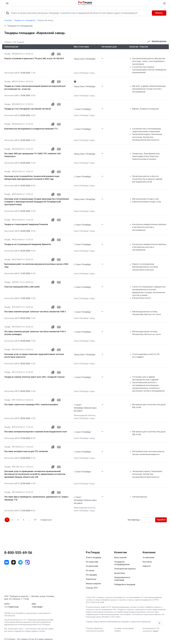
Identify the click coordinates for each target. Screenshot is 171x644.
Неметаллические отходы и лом (147, 202)
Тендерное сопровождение (122, 563)
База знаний (120, 557)
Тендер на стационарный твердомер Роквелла (26, 224)
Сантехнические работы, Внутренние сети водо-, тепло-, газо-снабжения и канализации (149, 61)
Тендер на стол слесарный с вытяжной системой (27, 109)
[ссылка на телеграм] (20, 562)
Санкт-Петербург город (84, 73)
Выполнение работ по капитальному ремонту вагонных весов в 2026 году (36, 265)
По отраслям (92, 562)
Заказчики (91, 579)
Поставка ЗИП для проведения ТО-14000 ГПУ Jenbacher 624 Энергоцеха (32, 155)
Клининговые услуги (141, 298)
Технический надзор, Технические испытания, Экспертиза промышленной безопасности (147, 137)
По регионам (92, 566)
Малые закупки (93, 584)
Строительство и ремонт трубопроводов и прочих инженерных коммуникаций (149, 70)
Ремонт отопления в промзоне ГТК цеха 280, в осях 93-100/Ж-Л (34, 58)
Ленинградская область (85, 415)
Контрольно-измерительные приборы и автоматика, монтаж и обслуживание (149, 227)
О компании (149, 557)
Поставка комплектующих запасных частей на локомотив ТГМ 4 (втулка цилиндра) (35, 333)
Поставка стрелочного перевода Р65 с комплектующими (31, 404)
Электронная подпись (125, 569)
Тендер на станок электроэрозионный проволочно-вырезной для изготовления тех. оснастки (35, 87)
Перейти (161, 520)
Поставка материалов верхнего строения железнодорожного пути (36, 432)
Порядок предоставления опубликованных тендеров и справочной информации (118, 622)
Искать (159, 13)
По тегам (90, 570)
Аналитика (119, 573)
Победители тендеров (125, 584)
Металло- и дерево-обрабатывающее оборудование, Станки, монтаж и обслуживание (149, 89)
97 (35, 520)
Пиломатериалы (140, 497)
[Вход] (163, 3)
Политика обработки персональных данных (95, 630)
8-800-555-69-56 (18, 553)
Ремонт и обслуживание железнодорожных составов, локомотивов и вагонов (145, 267)
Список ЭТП (92, 588)
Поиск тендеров (93, 557)
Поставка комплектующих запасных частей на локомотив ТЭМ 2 (35, 312)
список (155, 631)
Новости (147, 566)
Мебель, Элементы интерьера (145, 109)
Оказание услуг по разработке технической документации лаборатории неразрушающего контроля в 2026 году (32, 178)
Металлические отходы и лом (145, 199)
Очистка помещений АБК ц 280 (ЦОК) (22, 287)
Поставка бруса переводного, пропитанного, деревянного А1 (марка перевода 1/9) (36, 498)
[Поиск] (7, 13)
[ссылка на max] (27, 562)
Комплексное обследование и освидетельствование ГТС (31, 129)
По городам (91, 575)
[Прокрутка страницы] (160, 623)
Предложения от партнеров (122, 579)
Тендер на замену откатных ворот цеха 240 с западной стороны (34, 377)
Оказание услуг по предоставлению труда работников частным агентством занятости (34, 356)
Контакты (147, 562)
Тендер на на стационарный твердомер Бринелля (28, 244)
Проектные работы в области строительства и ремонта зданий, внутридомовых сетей (147, 179)
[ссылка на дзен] (13, 562)
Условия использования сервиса (124, 630)
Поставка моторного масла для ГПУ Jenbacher (26, 451)
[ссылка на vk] (7, 562)
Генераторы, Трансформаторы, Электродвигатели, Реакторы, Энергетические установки (146, 156)
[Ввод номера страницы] (147, 520)
